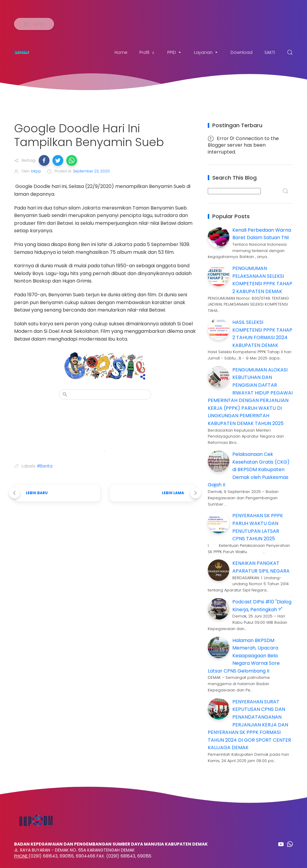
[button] (44, 160)
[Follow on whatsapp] (290, 844)
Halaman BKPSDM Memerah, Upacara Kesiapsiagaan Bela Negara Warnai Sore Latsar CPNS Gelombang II (244, 656)
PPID (175, 52)
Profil (147, 52)
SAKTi (270, 52)
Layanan (206, 52)
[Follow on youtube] (281, 844)
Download (241, 52)
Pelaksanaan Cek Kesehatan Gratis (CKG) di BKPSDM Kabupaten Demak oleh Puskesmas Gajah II (249, 469)
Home (121, 52)
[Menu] (34, 24)
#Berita (45, 466)
